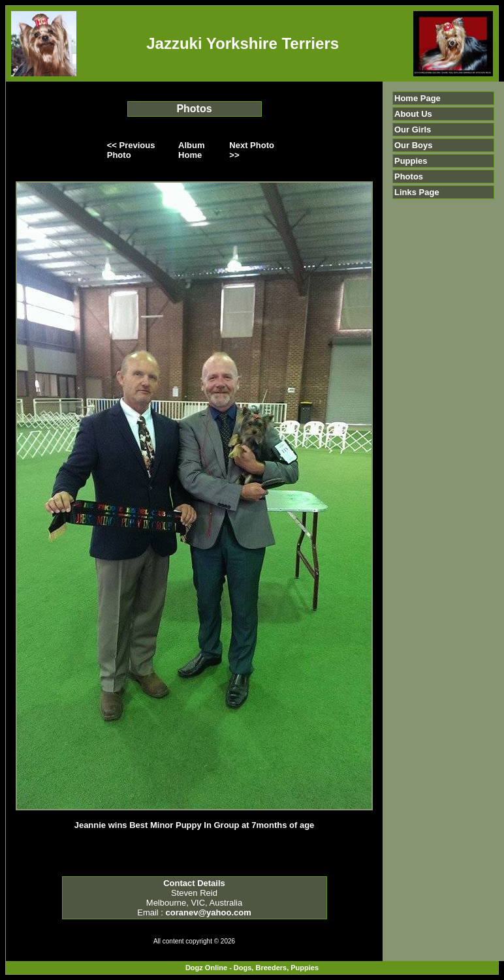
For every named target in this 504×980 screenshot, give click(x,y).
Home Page (417, 98)
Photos (409, 176)
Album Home (191, 150)
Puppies (411, 161)
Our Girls (413, 130)
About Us (413, 114)
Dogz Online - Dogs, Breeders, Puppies (252, 968)
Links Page (417, 192)
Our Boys (414, 145)
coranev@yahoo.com (209, 912)
